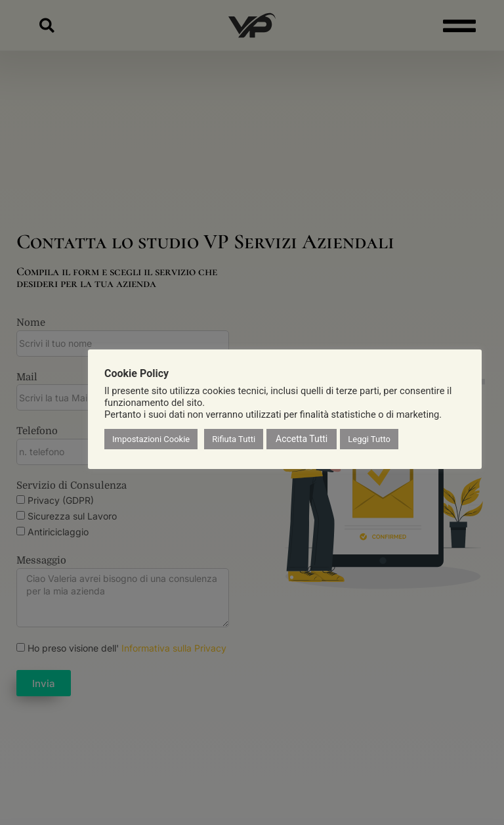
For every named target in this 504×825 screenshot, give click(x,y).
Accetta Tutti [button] (302, 439)
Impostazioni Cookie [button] (151, 439)
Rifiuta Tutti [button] (234, 439)
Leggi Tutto (369, 439)
